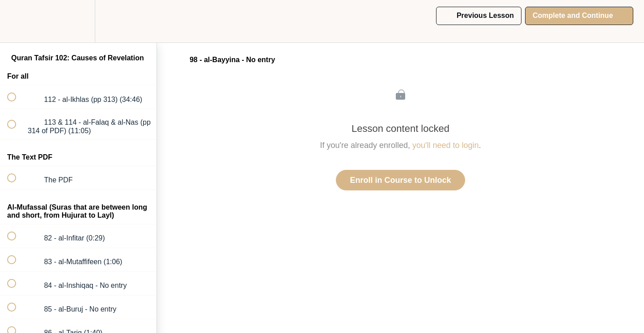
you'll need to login (446, 145)
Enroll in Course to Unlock (400, 180)
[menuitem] (78, 21)
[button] (17, 21)
